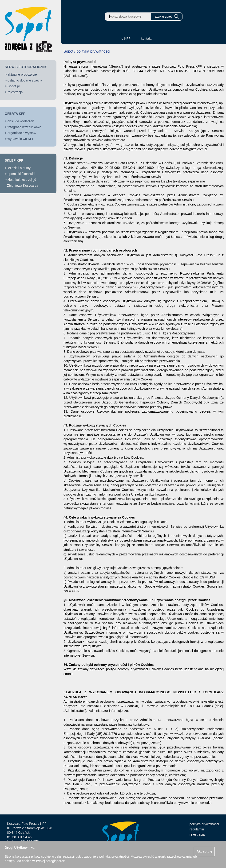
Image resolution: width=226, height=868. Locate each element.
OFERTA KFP (15, 114)
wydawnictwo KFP (21, 139)
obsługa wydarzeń (21, 121)
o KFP (126, 39)
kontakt (146, 39)
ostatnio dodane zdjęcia (25, 80)
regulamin (197, 829)
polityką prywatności (114, 856)
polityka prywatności (204, 824)
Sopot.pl (14, 86)
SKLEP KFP (14, 160)
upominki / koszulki (21, 174)
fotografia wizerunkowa (24, 127)
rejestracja (15, 92)
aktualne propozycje (22, 74)
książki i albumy (19, 168)
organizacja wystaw (22, 133)
